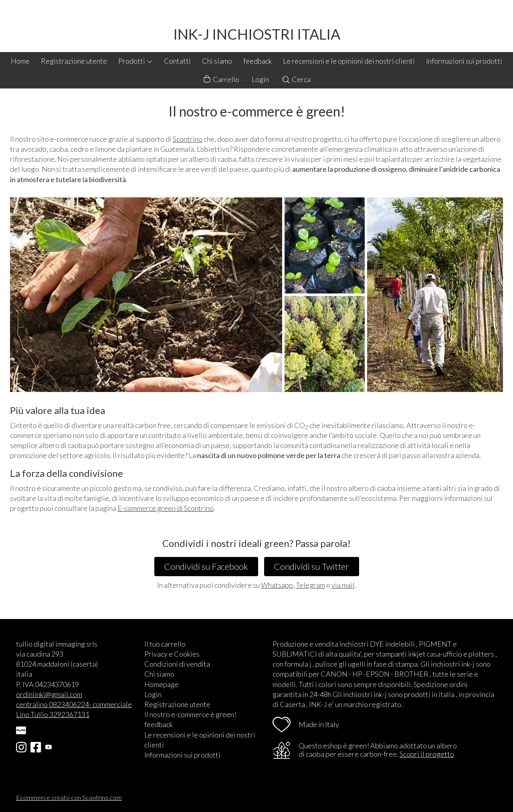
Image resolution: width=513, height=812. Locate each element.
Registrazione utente (74, 61)
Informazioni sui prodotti (464, 61)
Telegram (310, 585)
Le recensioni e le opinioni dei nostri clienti (349, 61)
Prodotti (135, 61)
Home (20, 61)
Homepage (162, 684)
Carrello (221, 79)
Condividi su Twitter (312, 566)
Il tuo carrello (165, 644)
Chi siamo (217, 61)
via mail (343, 585)
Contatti (177, 61)
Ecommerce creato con (69, 797)
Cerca (296, 79)
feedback (258, 61)
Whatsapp (277, 585)
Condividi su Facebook (206, 566)
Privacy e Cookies (172, 654)
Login (260, 79)
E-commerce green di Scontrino (166, 508)
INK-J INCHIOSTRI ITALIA (257, 34)
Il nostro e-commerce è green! (190, 714)
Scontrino (188, 139)
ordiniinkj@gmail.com (49, 694)
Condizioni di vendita (177, 664)
